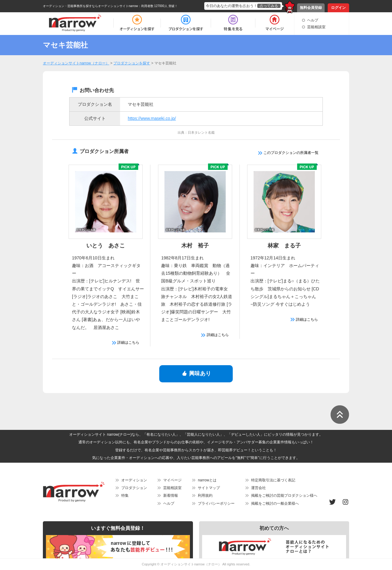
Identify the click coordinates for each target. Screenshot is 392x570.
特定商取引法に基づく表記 (273, 480)
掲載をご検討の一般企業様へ (275, 503)
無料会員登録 (311, 8)
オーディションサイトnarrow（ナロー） (191, 564)
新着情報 (171, 495)
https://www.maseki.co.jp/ (152, 118)
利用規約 (205, 495)
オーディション (134, 480)
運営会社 (258, 488)
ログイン (338, 8)
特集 (125, 495)
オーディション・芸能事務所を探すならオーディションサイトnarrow (90, 6)
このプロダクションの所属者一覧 (288, 153)
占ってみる (269, 6)
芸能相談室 (316, 27)
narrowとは (207, 480)
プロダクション (134, 488)
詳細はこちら (126, 342)
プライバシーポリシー (216, 503)
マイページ (172, 480)
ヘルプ (313, 20)
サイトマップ (209, 488)
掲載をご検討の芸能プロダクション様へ (284, 495)
